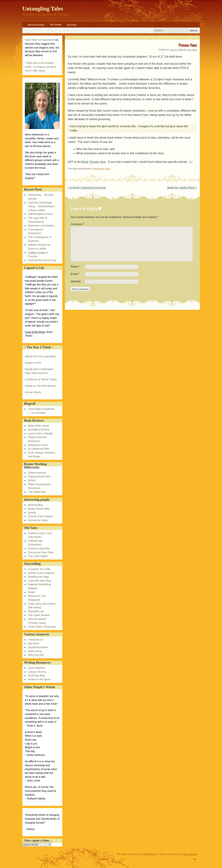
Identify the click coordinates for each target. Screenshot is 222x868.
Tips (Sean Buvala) (39, 615)
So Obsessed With (39, 449)
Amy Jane (192, 50)
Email (75, 274)
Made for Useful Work (182, 188)
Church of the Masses (41, 516)
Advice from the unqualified (40, 356)
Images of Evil (33, 363)
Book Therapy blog (94, 162)
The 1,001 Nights (38, 556)
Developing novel (102, 169)
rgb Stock (34, 643)
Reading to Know (38, 445)
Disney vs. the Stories (40, 386)
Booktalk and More (39, 430)
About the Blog (36, 25)
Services (72, 25)
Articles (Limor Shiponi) (41, 573)
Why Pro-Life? (36, 655)
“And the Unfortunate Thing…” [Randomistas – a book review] (42, 206)
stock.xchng (35, 651)
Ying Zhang (190, 854)
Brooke (32, 513)
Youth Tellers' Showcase (42, 627)
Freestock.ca (35, 640)
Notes (32, 592)
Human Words (33, 392)
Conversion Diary (38, 520)
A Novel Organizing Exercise (87, 188)
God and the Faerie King (42, 260)
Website (76, 281)
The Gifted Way (37, 492)
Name (75, 267)
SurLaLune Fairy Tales (41, 552)
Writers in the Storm (39, 679)
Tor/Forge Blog (37, 676)
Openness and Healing (41, 226)
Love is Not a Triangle (41, 433)
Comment (78, 224)
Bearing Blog (35, 505)
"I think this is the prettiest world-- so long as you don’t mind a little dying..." (40, 67)
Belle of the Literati (39, 426)
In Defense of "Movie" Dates (41, 379)
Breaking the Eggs (39, 577)
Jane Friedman (37, 668)
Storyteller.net (36, 611)
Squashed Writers (38, 647)
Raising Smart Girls (39, 476)
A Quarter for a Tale (39, 569)
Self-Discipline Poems (41, 214)
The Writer (55, 25)
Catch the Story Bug (40, 581)
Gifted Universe (37, 473)
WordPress (150, 854)
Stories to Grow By (39, 548)
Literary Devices (37, 672)
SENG (32, 480)
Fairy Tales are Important (39, 40)
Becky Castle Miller (39, 509)
